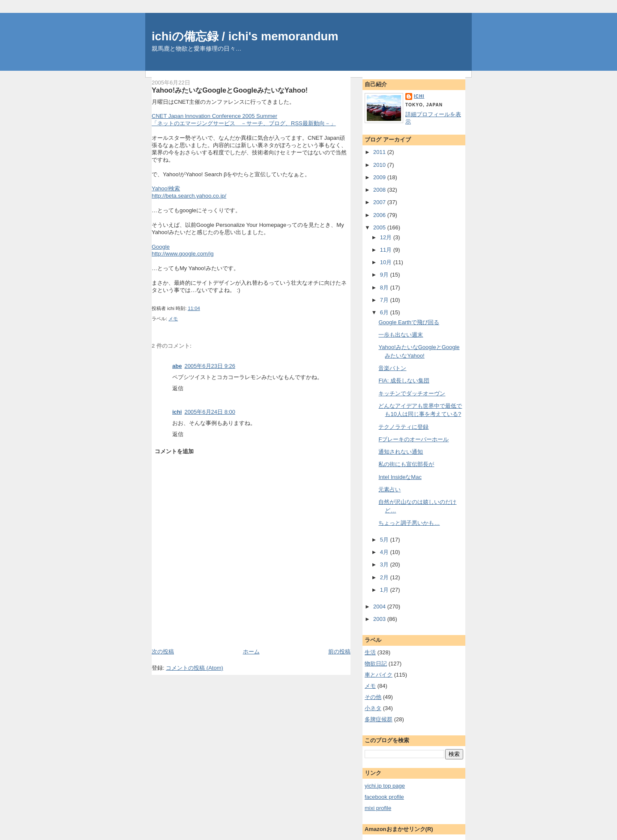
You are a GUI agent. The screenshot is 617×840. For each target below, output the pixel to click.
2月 (385, 577)
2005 (380, 227)
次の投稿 (163, 652)
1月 (385, 590)
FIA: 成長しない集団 (404, 381)
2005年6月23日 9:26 (210, 366)
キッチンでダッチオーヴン (412, 393)
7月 (385, 300)
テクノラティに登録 (403, 427)
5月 (385, 540)
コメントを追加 (174, 451)
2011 (380, 152)
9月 (385, 275)
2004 (380, 607)
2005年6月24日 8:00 (210, 412)
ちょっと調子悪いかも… (409, 523)
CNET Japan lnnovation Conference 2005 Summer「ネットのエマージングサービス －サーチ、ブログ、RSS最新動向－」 (244, 120)
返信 (178, 388)
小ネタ (373, 708)
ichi (177, 412)
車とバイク (379, 675)
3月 (385, 565)
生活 (370, 652)
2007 (380, 202)
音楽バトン (392, 368)
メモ (173, 319)
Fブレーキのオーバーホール (413, 439)
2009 (380, 177)
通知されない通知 (401, 452)
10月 (387, 262)
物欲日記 (376, 664)
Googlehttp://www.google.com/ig (183, 250)
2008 (380, 190)
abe (177, 366)
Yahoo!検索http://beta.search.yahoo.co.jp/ (189, 192)
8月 (385, 288)
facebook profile (384, 797)
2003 (380, 619)
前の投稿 (339, 652)
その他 (373, 697)
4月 (385, 552)
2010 (380, 165)
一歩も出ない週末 (401, 335)
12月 (387, 237)
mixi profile (378, 808)
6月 (385, 312)
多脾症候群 (379, 719)
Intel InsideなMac (400, 477)
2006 (380, 215)
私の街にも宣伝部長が (406, 464)
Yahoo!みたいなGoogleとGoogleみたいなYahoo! (230, 90)
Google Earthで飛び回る (409, 322)
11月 (387, 250)
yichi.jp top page (385, 786)
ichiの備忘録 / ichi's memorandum (245, 36)
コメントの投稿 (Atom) (195, 668)
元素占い (389, 489)
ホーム (251, 652)
